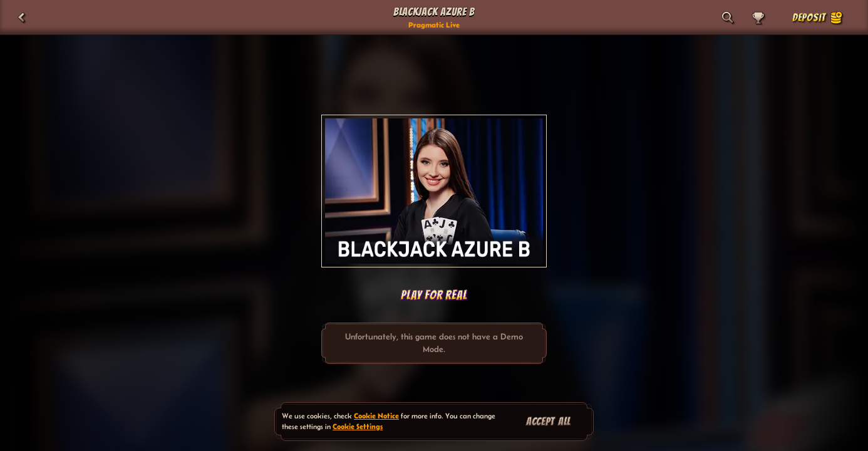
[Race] (758, 18)
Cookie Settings (358, 426)
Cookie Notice (376, 416)
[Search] (728, 18)
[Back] (21, 18)
